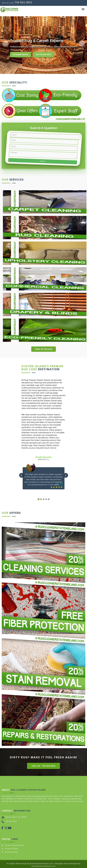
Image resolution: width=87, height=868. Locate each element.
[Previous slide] (5, 44)
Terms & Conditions (14, 845)
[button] (38, 499)
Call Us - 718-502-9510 (43, 766)
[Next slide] (82, 44)
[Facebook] (1, 828)
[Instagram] (5, 828)
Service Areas (11, 852)
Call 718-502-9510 (43, 54)
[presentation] (21, 475)
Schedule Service (20, 54)
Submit (42, 161)
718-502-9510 (23, 2)
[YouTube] (8, 828)
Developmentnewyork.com (44, 866)
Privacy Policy (12, 849)
